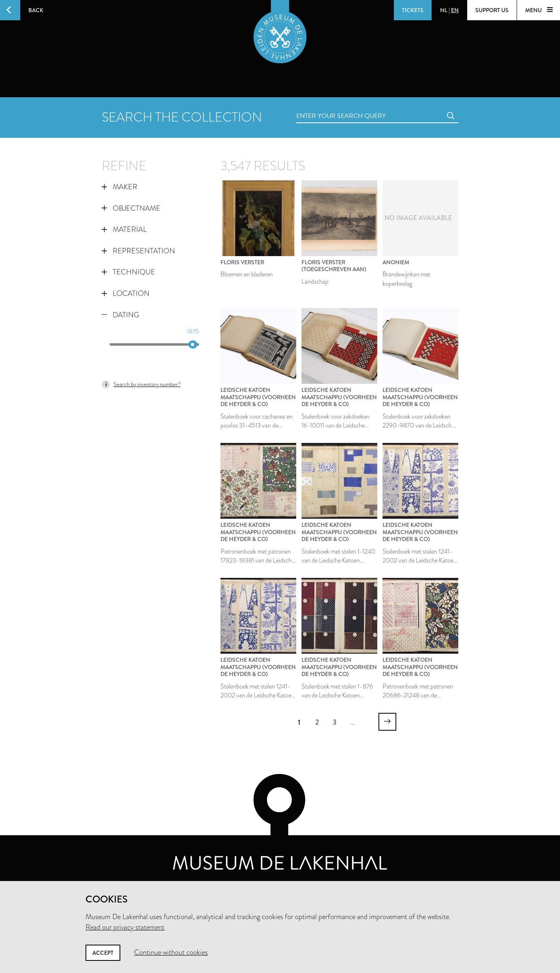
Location (126, 293)
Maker (120, 187)
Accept (103, 953)
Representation (138, 251)
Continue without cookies (171, 952)
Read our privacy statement (125, 927)
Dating (120, 315)
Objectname (131, 208)
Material (124, 229)
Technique (128, 272)
